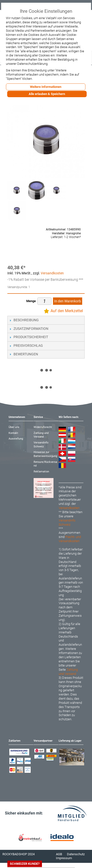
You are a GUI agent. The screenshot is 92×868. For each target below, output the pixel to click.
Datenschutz (76, 854)
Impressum (64, 858)
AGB (59, 854)
